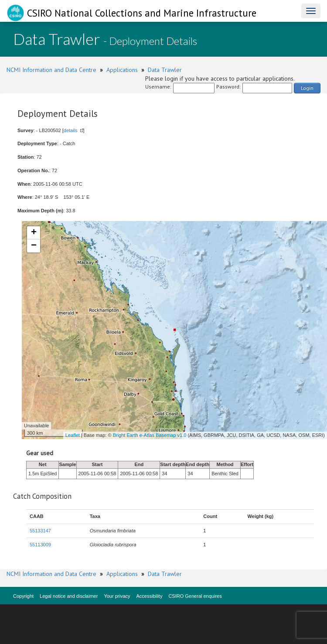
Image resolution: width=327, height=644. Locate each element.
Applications (122, 70)
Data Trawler (165, 70)
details (71, 130)
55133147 (40, 531)
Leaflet (73, 435)
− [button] (34, 246)
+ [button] (34, 233)
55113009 (40, 545)
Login (307, 88)
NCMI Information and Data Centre (51, 70)
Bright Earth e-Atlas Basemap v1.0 (150, 435)
